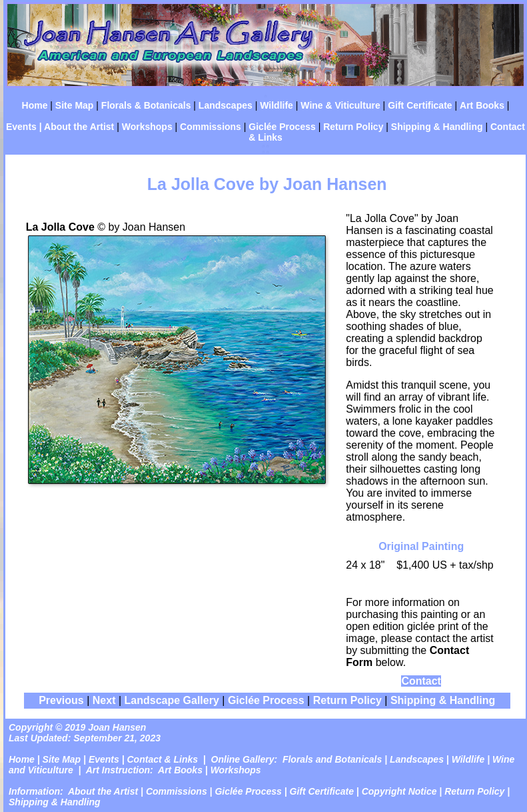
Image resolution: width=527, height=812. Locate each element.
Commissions (211, 127)
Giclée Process (282, 127)
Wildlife (276, 105)
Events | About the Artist (60, 127)
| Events (100, 759)
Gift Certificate (420, 105)
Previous (61, 700)
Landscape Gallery (172, 700)
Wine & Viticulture (340, 105)
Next (106, 700)
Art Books (482, 105)
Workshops (147, 127)
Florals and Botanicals (332, 759)
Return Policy (353, 127)
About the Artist (103, 791)
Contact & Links (163, 759)
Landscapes (226, 105)
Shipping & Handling (437, 127)
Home (35, 105)
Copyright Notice (399, 791)
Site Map (75, 105)
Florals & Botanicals (146, 105)
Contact (421, 681)
